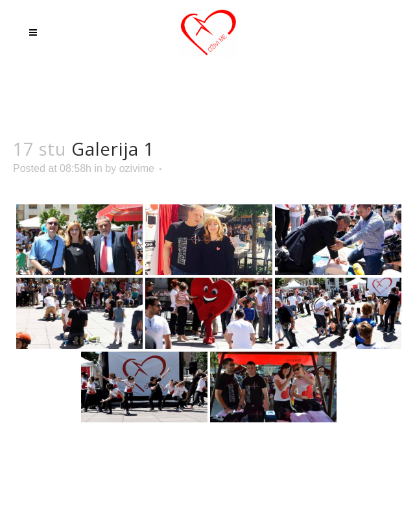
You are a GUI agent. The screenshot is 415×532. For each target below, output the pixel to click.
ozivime (137, 168)
